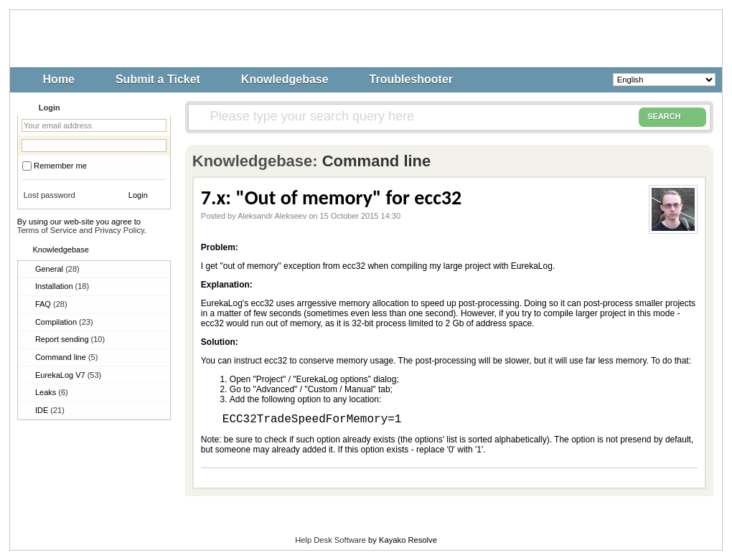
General (57, 269)
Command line (66, 357)
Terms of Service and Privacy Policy (81, 230)
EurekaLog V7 (68, 375)
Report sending (70, 339)
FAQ (51, 304)
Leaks (52, 392)
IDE (50, 410)
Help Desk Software (330, 540)
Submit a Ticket (158, 79)
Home (59, 79)
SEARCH (672, 117)
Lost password (50, 195)
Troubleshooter (411, 79)
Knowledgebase (285, 79)
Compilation (64, 322)
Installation (62, 286)
